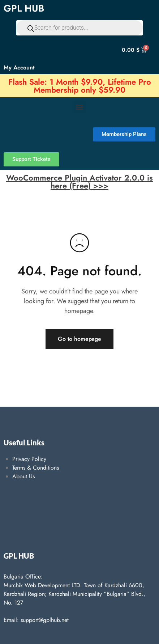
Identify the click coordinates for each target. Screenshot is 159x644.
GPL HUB (24, 8)
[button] (80, 107)
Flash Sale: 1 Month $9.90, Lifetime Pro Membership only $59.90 (80, 86)
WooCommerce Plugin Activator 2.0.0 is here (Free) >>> (79, 182)
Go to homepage (79, 339)
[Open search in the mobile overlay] (79, 28)
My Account (19, 67)
